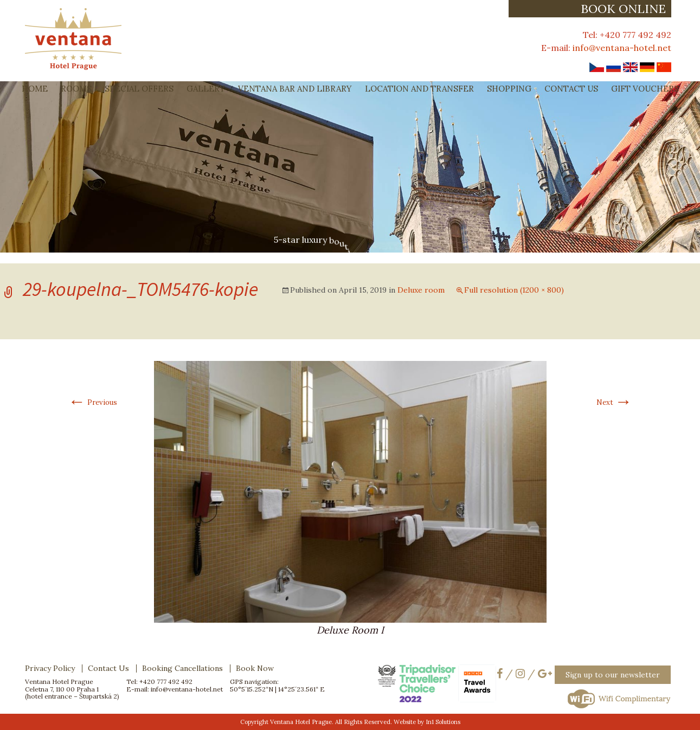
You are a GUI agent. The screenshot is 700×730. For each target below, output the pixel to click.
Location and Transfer (419, 89)
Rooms (76, 89)
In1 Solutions (443, 722)
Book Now (255, 668)
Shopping (509, 89)
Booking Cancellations (182, 668)
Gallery (206, 89)
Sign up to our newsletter (613, 675)
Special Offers (139, 89)
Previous (93, 402)
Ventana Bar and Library (295, 89)
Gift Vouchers (645, 89)
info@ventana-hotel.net (622, 48)
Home (35, 89)
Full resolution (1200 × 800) (514, 290)
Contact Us (571, 89)
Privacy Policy (50, 668)
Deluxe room (421, 290)
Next (614, 402)
